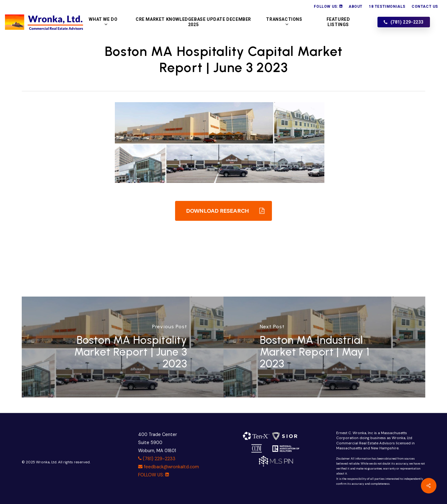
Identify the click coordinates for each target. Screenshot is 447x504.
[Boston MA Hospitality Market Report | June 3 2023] (123, 347)
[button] (223, 211)
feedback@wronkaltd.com (169, 467)
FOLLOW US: (154, 475)
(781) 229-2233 (157, 459)
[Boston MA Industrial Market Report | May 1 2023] (324, 347)
